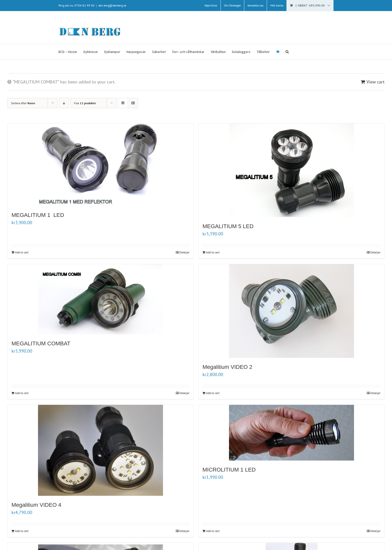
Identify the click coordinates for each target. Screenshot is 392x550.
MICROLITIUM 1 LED (229, 470)
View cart (375, 82)
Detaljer (184, 252)
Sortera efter (23, 103)
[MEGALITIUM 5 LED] (291, 170)
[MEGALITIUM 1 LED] (100, 165)
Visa (85, 103)
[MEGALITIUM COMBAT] (100, 299)
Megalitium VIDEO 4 (37, 505)
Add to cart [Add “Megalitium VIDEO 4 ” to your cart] (22, 531)
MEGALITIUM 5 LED (228, 226)
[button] (287, 52)
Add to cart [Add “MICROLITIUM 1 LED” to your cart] (213, 531)
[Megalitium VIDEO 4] (100, 450)
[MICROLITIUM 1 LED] (291, 433)
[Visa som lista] (133, 103)
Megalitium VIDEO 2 (227, 367)
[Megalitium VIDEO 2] (291, 311)
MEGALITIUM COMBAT (41, 343)
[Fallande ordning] (64, 103)
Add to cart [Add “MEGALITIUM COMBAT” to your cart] (22, 393)
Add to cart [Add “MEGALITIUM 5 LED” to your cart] (213, 252)
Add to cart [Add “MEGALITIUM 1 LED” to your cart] (22, 252)
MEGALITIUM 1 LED (38, 215)
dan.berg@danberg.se (112, 5)
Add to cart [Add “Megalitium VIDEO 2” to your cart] (213, 393)
